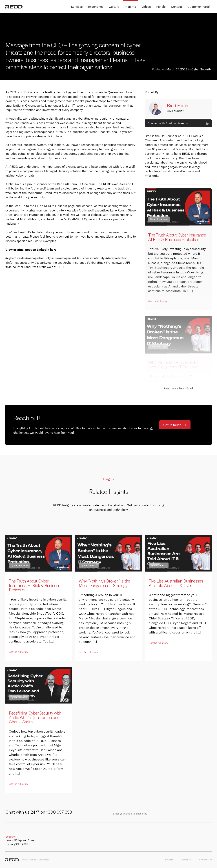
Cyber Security (201, 69)
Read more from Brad (178, 388)
